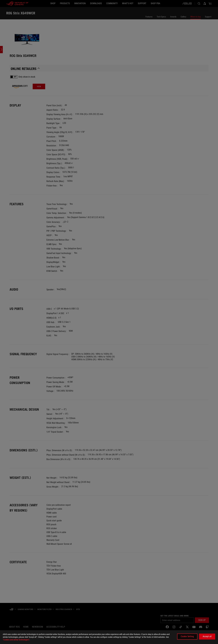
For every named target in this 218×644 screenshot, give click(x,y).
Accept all (207, 636)
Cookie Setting (187, 636)
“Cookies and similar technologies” (16, 640)
